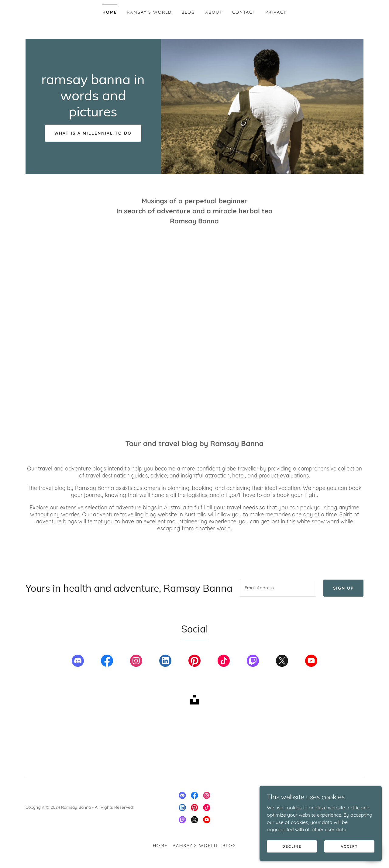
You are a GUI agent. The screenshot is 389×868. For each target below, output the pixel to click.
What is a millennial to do (93, 133)
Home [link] (110, 12)
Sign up (345, 588)
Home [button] (160, 846)
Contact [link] (244, 12)
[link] (93, 115)
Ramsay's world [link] (149, 12)
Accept (349, 846)
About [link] (214, 12)
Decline (292, 846)
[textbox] (279, 588)
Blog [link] (188, 12)
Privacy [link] (276, 12)
